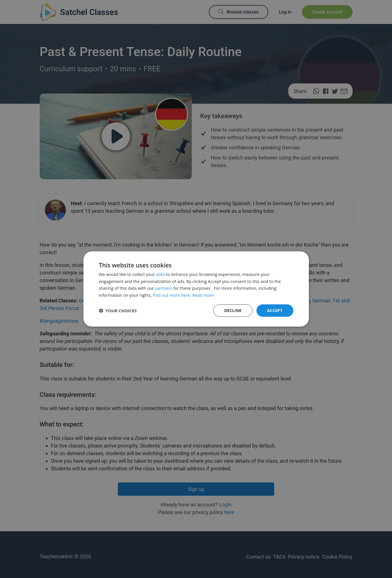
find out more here (172, 295)
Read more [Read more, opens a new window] (203, 295)
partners (164, 288)
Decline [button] (233, 310)
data (160, 274)
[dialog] (196, 289)
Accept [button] (275, 310)
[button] (118, 311)
